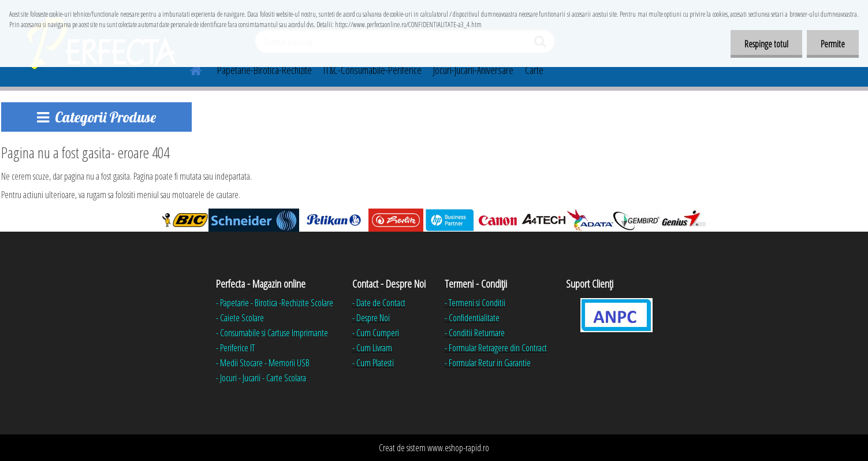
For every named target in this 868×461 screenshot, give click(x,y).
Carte (534, 70)
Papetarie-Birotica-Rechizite (265, 70)
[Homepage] (189, 69)
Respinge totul (765, 44)
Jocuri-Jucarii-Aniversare (473, 70)
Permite (832, 44)
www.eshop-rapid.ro (458, 448)
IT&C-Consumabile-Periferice (372, 70)
